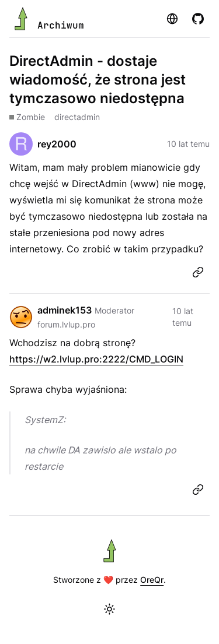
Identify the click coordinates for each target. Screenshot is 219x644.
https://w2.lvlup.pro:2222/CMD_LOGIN (96, 359)
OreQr (152, 580)
